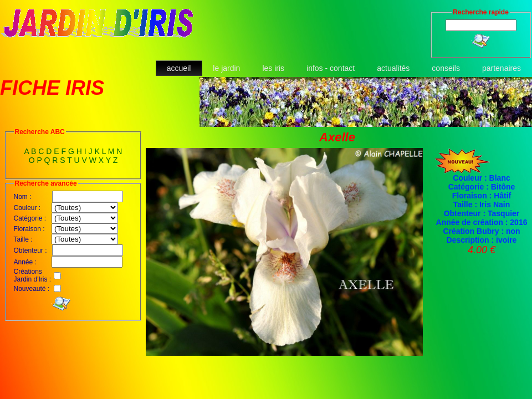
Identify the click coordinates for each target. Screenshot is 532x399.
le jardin (226, 68)
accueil (179, 68)
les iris (273, 68)
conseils (446, 68)
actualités (393, 68)
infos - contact (331, 68)
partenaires (502, 68)
